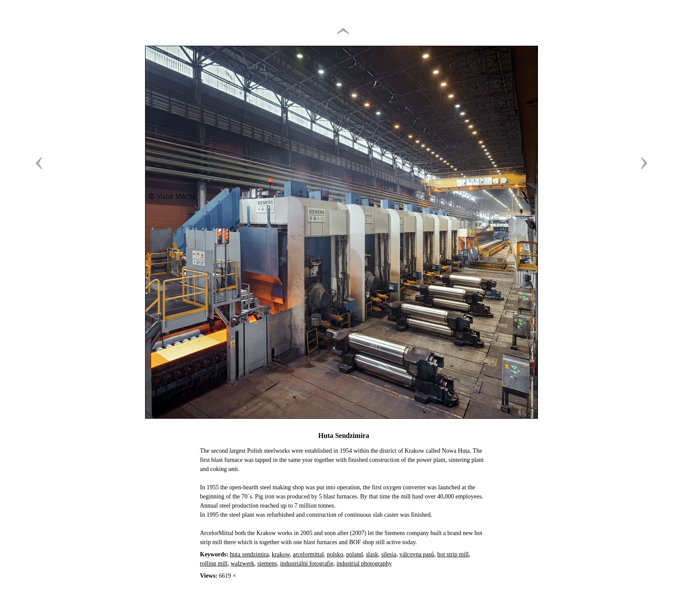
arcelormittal (308, 554)
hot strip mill (453, 554)
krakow (281, 554)
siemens (267, 564)
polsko (335, 554)
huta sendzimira (249, 554)
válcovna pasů (417, 554)
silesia (389, 554)
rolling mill (214, 564)
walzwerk (242, 564)
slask (372, 554)
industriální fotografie (307, 564)
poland (355, 554)
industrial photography (364, 564)
